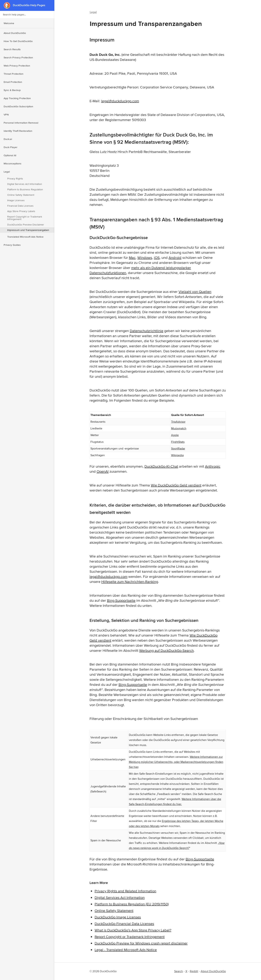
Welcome (9, 23)
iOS (157, 257)
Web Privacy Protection (17, 66)
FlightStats (178, 442)
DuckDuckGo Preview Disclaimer (26, 225)
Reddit (194, 971)
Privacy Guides (12, 245)
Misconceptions (13, 163)
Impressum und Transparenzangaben (28, 230)
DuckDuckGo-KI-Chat (161, 466)
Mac (132, 257)
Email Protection (13, 82)
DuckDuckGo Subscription (18, 106)
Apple (175, 435)
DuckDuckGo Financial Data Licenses (124, 924)
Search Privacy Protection (18, 57)
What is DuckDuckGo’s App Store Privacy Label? (133, 930)
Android (175, 257)
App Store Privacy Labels (21, 211)
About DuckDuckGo (15, 33)
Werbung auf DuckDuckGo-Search (166, 650)
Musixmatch (179, 428)
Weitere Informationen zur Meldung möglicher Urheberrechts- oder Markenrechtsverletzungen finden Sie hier (176, 762)
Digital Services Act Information (25, 184)
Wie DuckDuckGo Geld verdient (176, 485)
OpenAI (103, 471)
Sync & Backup (12, 90)
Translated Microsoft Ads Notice (25, 237)
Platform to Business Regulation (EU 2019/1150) (132, 904)
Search (179, 971)
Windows (145, 257)
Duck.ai (8, 139)
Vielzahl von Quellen (195, 292)
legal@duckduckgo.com (120, 101)
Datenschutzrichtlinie (147, 331)
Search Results (12, 49)
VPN (6, 115)
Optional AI (10, 155)
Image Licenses (16, 200)
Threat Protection (14, 74)
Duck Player (11, 147)
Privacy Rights (15, 179)
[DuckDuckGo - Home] (8, 5)
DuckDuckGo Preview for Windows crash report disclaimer (141, 943)
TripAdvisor (178, 422)
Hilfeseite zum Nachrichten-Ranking (130, 582)
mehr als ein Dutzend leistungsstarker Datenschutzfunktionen (140, 270)
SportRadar (178, 448)
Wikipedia (177, 455)
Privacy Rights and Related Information (125, 891)
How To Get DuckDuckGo (18, 41)
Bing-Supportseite (121, 600)
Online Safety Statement (21, 195)
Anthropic (213, 466)
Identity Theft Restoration (18, 131)
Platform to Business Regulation (25, 189)
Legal (7, 172)
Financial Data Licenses (20, 206)
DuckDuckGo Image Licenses (118, 917)
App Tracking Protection (17, 98)
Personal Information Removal (21, 123)
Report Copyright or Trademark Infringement (25, 218)
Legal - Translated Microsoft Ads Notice (126, 950)
